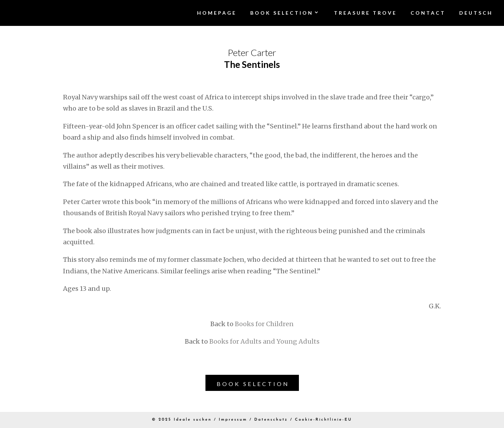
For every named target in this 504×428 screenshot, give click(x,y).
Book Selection (253, 384)
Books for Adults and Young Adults (264, 341)
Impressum (233, 420)
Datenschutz (271, 420)
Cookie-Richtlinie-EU (324, 420)
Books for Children (264, 324)
